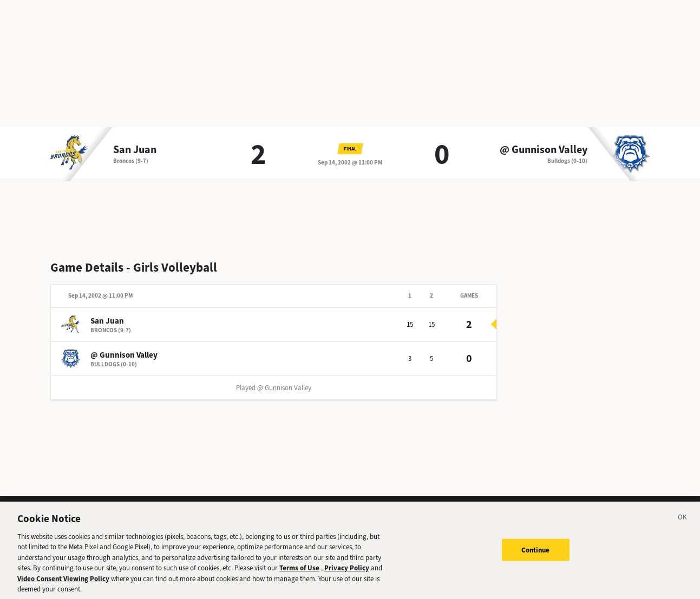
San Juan (135, 150)
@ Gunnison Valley (544, 150)
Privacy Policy (347, 571)
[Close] (683, 521)
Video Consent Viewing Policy (63, 581)
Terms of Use (299, 571)
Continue (536, 552)
